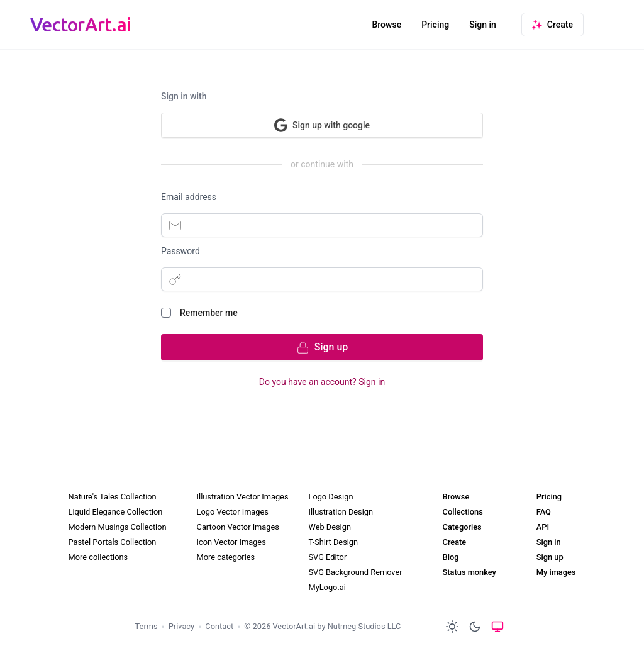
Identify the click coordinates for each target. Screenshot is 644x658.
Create (455, 542)
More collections (98, 557)
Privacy (181, 626)
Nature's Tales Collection (113, 497)
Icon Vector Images (231, 542)
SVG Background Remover (355, 572)
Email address (189, 197)
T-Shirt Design (333, 542)
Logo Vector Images (233, 512)
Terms (147, 626)
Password (180, 251)
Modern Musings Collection (118, 527)
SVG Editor (327, 557)
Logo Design (330, 497)
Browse (386, 25)
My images (556, 572)
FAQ (544, 512)
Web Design (329, 527)
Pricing (435, 25)
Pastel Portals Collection (113, 542)
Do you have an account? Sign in (322, 382)
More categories (226, 557)
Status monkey (469, 572)
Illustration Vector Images (243, 497)
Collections (463, 512)
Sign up (550, 557)
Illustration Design (341, 512)
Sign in (483, 25)
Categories (462, 527)
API (543, 527)
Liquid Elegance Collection (116, 512)
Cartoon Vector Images (238, 527)
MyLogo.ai (327, 587)
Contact (219, 626)
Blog (451, 557)
